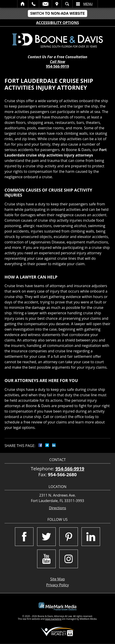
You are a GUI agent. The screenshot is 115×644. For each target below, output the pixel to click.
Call (34, 4)
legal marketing (53, 619)
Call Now (58, 62)
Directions (57, 508)
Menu (88, 4)
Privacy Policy (57, 585)
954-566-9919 (57, 66)
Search (67, 4)
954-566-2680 (62, 475)
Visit (57, 4)
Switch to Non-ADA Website (57, 13)
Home (23, 4)
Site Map (58, 579)
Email (46, 4)
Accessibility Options (58, 23)
